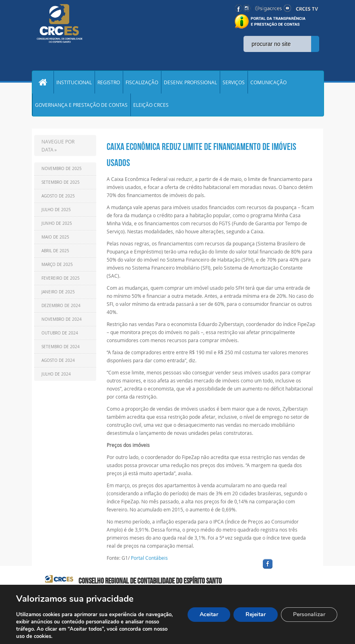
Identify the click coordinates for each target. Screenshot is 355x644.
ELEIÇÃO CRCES (151, 105)
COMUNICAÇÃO (268, 82)
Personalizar (309, 614)
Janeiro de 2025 (58, 292)
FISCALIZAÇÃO (142, 82)
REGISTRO (109, 82)
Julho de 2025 (56, 210)
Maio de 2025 (55, 237)
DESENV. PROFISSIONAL (190, 82)
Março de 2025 (57, 265)
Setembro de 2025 (61, 182)
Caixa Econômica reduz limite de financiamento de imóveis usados (201, 155)
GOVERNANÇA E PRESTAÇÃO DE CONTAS (81, 105)
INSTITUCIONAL (74, 82)
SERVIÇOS (234, 82)
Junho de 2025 (57, 223)
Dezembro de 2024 (61, 306)
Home (43, 82)
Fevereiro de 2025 (61, 278)
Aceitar (209, 614)
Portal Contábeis (149, 558)
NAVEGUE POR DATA (58, 145)
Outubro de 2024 (60, 333)
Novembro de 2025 (62, 169)
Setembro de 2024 (61, 347)
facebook (287, 569)
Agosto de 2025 (58, 196)
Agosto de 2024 (58, 360)
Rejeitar (256, 614)
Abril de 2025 (55, 251)
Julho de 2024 (56, 374)
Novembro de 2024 (62, 319)
